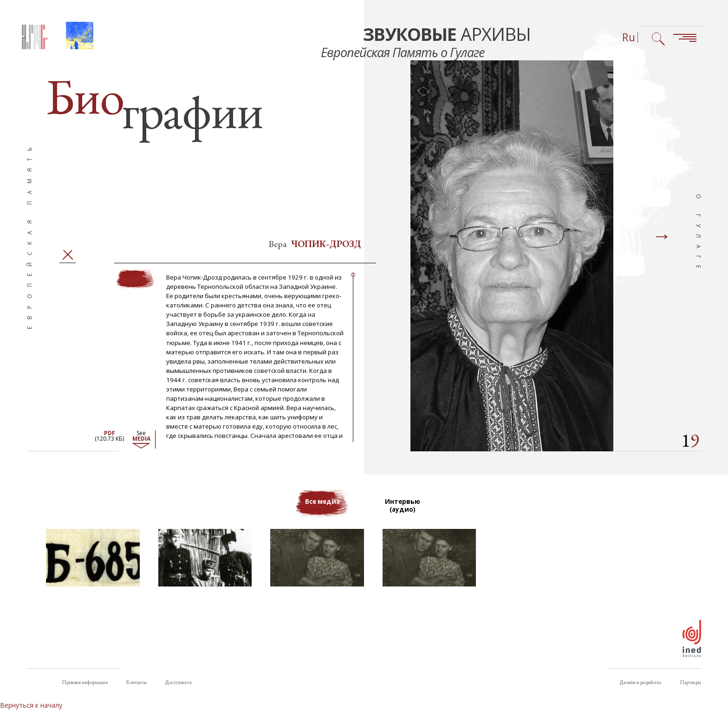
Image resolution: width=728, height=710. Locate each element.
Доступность (179, 682)
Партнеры (690, 682)
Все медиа (322, 509)
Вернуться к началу (31, 705)
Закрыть (68, 262)
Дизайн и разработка (640, 682)
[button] (93, 565)
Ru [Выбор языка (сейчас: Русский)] (629, 37)
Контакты (136, 682)
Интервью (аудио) (404, 513)
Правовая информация (85, 682)
